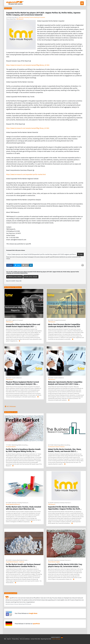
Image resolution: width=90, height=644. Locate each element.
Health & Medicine (17, 378)
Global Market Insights (54, 562)
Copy (80, 254)
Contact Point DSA (35, 639)
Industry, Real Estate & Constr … (20, 560)
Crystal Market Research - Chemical (15, 562)
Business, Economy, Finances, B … (21, 503)
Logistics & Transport (17, 320)
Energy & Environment (60, 320)
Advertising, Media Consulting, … (20, 445)
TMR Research (20, 19)
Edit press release (31, 277)
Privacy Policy (15, 639)
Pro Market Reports (11, 447)
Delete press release (15, 277)
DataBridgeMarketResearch (13, 504)
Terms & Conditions (25, 639)
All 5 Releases (10, 406)
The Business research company (56, 447)
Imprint (9, 639)
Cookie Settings (56, 639)
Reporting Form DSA (46, 639)
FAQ (5, 639)
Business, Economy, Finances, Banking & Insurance (32, 17)
